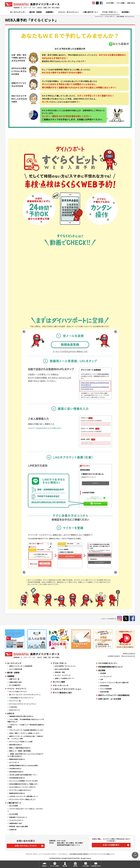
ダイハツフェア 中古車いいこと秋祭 (21, 742)
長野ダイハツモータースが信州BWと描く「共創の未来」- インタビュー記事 (25, 737)
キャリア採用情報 (106, 689)
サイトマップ (94, 854)
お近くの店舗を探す (111, 845)
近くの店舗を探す (15, 685)
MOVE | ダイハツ (15, 710)
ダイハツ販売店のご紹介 (62, 693)
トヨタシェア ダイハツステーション (67, 689)
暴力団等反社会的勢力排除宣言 (79, 854)
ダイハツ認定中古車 (16, 669)
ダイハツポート (14, 762)
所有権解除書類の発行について (110, 667)
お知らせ (11, 713)
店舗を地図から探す (16, 682)
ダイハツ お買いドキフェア (18, 692)
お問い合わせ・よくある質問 (110, 699)
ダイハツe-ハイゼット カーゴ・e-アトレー (23, 704)
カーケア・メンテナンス (63, 675)
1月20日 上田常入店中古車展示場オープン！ (23, 775)
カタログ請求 (110, 3)
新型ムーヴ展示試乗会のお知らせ (20, 748)
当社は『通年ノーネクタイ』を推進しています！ (25, 733)
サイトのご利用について (107, 854)
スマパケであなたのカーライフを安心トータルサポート (25, 810)
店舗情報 (49, 12)
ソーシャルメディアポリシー (49, 854)
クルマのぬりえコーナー (108, 663)
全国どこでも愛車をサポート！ (65, 678)
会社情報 (125, 12)
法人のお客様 (14, 806)
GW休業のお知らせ (15, 769)
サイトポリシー (64, 854)
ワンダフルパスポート (16, 820)
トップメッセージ (106, 676)
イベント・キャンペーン (68, 12)
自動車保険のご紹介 (16, 823)
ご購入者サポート (90, 12)
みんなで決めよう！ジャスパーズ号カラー (23, 787)
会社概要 (103, 673)
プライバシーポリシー (32, 854)
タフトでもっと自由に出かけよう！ (21, 790)
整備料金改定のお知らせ (17, 759)
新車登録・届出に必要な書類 (19, 826)
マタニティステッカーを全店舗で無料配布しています (26, 730)
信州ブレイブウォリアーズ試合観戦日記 (114, 695)
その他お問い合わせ (96, 866)
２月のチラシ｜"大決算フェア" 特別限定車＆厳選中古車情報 (26, 726)
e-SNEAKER (13, 707)
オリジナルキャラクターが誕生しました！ (23, 799)
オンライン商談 (59, 682)
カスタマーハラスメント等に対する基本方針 (114, 682)
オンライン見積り (55, 866)
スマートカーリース (61, 685)
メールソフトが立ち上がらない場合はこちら (70, 351)
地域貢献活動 (104, 692)
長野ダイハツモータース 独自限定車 (21, 666)
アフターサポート (109, 12)
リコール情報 (120, 3)
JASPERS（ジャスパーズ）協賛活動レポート (24, 796)
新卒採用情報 (104, 686)
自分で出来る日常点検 (62, 669)
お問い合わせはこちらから (26, 846)
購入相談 (65, 866)
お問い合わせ (131, 3)
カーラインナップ (17, 12)
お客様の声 (13, 830)
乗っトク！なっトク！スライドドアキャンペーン (25, 695)
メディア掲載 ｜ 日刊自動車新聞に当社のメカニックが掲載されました (26, 720)
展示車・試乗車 (36, 12)
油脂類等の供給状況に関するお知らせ (21, 716)
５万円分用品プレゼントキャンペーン (21, 698)
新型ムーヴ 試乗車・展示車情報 (20, 751)
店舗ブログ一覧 (14, 679)
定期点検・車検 (60, 672)
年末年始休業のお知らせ (17, 778)
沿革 (102, 679)
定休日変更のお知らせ (16, 772)
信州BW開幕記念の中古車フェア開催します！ (24, 784)
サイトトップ (99, 16)
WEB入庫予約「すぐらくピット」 (126, 16)
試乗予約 (44, 866)
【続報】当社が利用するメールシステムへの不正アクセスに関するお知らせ (25, 755)
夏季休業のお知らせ (16, 745)
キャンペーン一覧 (15, 701)
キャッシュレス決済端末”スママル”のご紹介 (24, 781)
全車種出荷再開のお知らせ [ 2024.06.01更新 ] (24, 765)
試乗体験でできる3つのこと (18, 817)
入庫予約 (75, 866)
